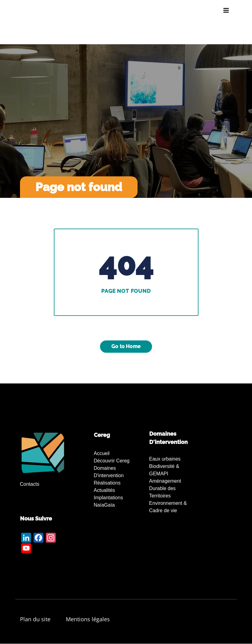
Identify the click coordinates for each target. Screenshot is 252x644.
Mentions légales (88, 619)
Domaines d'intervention (109, 472)
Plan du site (35, 619)
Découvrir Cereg (112, 461)
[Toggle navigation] (226, 10)
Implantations (108, 498)
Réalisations (107, 483)
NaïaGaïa (104, 505)
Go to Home (126, 346)
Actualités (104, 490)
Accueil (102, 453)
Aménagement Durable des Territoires (165, 488)
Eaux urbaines (165, 459)
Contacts (30, 484)
